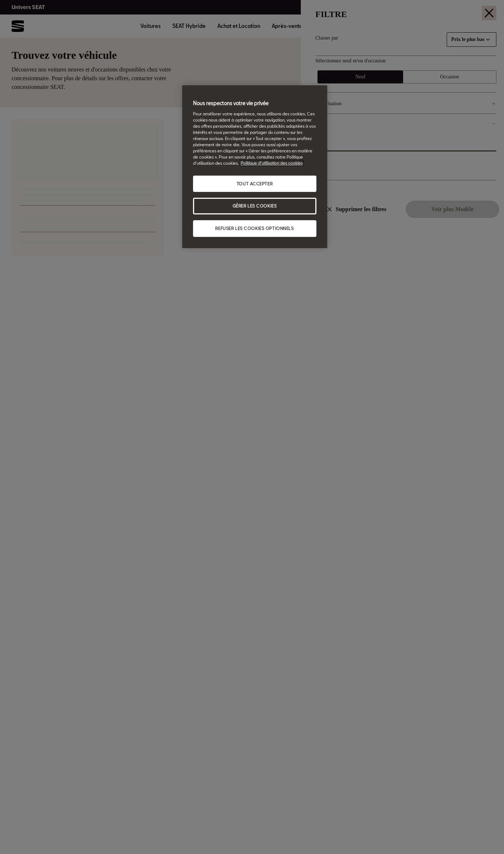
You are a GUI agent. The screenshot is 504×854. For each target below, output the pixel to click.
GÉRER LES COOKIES (255, 206)
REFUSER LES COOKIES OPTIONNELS (254, 228)
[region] (255, 167)
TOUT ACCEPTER (255, 184)
